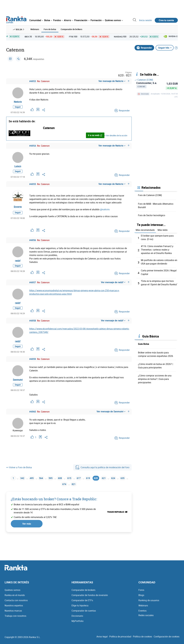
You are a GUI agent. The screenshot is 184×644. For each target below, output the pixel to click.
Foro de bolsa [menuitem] (50, 29)
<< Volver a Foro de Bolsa (19, 471)
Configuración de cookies (167, 639)
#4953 (33, 81)
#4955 (33, 186)
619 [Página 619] (95, 483)
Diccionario (77, 619)
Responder (144, 47)
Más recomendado (145, 230)
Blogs (141, 598)
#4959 (33, 363)
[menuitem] (36, 20)
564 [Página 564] (42, 483)
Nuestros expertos (14, 608)
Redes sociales (146, 618)
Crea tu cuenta (166, 20)
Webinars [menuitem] (35, 29)
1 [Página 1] (12, 483)
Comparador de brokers (83, 593)
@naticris (105, 211)
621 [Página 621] (113, 483)
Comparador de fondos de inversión (90, 598)
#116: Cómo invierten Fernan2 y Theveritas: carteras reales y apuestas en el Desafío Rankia (157, 249)
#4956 (33, 242)
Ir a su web (95, 136)
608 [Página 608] (63, 483)
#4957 (33, 284)
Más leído (163, 230)
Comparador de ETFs (82, 603)
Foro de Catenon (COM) (150, 195)
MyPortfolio (78, 624)
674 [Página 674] (69, 490)
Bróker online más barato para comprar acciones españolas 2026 (156, 353)
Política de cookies (142, 639)
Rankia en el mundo (15, 598)
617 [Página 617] (85, 483)
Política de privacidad (120, 639)
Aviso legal (102, 639)
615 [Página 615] (74, 483)
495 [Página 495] (32, 483)
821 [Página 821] (80, 490)
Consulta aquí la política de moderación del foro (102, 471)
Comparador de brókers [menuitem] (71, 29)
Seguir (18, 108)
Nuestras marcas (13, 614)
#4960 (33, 416)
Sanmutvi (18, 384)
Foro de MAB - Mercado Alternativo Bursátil (156, 205)
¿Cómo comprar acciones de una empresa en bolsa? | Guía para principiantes (155, 378)
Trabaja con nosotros (15, 619)
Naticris (18, 102)
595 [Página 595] (53, 483)
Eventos (142, 614)
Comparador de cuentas (84, 614)
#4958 (33, 324)
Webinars (143, 608)
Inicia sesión (145, 20)
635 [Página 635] (58, 490)
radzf (18, 263)
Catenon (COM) (144, 79)
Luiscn (18, 167)
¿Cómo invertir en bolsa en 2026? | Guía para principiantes (156, 365)
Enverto (18, 209)
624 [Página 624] (124, 483)
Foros (141, 593)
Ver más (27, 529)
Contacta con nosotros (16, 603)
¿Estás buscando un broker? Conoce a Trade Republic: (54, 505)
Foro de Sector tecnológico (152, 215)
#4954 (33, 146)
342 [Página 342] (21, 483)
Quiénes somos (12, 593)
